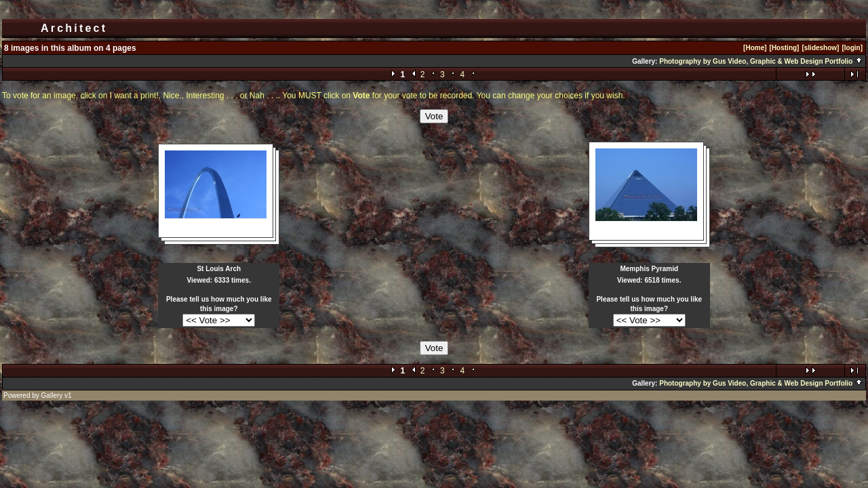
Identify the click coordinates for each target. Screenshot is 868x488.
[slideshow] (820, 48)
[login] (852, 48)
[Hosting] (785, 48)
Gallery (52, 395)
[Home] (755, 48)
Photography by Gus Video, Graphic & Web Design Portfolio (761, 61)
